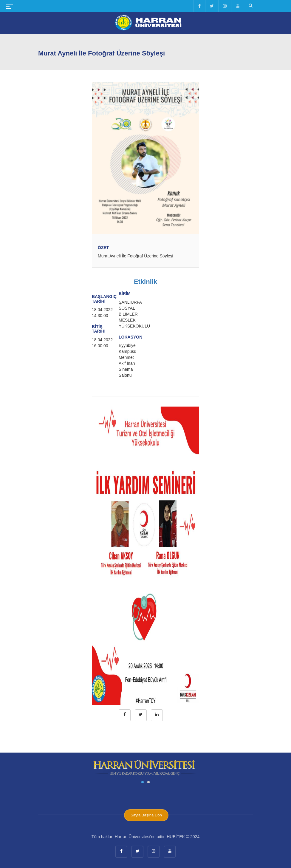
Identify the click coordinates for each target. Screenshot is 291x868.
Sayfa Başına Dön (146, 815)
